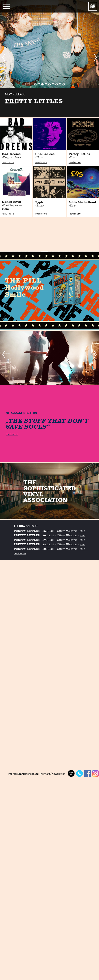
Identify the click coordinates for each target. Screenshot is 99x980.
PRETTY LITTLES (27, 531)
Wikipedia (71, 773)
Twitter (79, 773)
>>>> (82, 531)
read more (11, 102)
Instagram (95, 773)
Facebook (87, 773)
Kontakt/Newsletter (53, 774)
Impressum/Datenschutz (23, 774)
